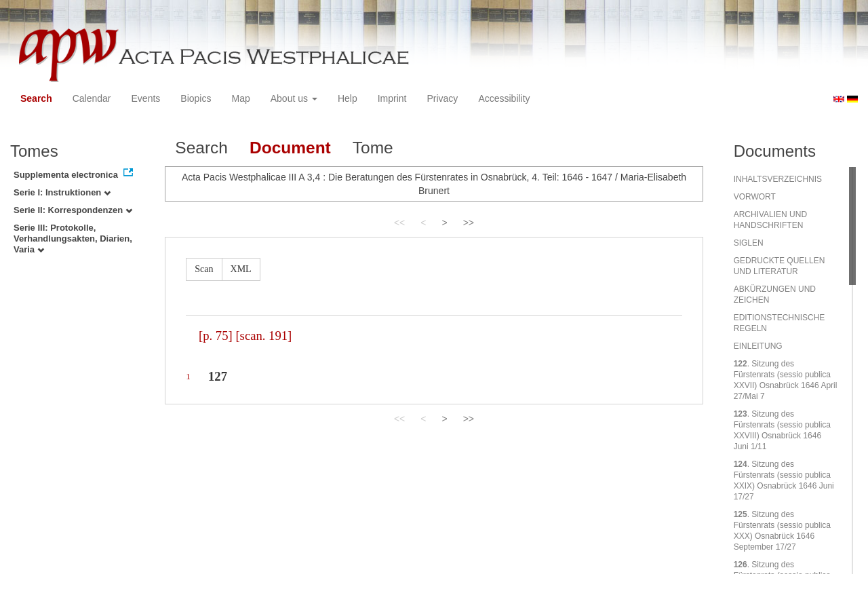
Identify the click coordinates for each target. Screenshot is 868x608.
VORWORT (755, 197)
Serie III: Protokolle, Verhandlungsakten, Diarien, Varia (73, 239)
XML (241, 269)
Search (36, 98)
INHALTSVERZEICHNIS (778, 179)
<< (399, 223)
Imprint (392, 98)
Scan (204, 269)
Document (290, 148)
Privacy (442, 98)
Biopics (196, 98)
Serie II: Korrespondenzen (73, 210)
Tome (373, 148)
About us (294, 98)
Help (348, 98)
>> (469, 223)
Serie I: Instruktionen (62, 192)
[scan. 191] (263, 336)
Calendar (92, 98)
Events (146, 98)
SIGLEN (749, 243)
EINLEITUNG (758, 346)
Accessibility (504, 98)
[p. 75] (216, 336)
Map (240, 98)
